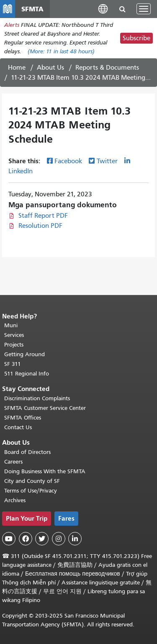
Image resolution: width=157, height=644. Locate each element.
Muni (11, 325)
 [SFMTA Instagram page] (59, 539)
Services (14, 335)
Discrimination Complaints (37, 398)
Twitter (107, 161)
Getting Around (24, 354)
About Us (50, 68)
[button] (103, 9)
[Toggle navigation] (144, 9)
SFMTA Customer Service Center (45, 408)
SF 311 (13, 364)
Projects (14, 345)
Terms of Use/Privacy (31, 491)
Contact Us (18, 427)
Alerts (12, 25)
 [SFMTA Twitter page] (42, 539)
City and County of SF (32, 481)
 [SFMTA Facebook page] (26, 539)
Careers (13, 462)
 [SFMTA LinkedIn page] (75, 539)
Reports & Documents (107, 68)
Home (17, 68)
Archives (15, 500)
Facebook (68, 161)
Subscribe (136, 38)
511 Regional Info (27, 374)
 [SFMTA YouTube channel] (9, 539)
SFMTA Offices (23, 418)
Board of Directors (27, 452)
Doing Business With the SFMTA (45, 471)
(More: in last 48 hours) (61, 51)
